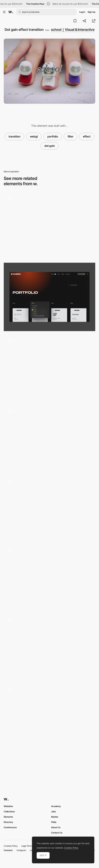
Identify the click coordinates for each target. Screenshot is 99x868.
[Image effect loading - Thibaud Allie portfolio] (50, 578)
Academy (56, 806)
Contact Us (57, 833)
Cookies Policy (11, 846)
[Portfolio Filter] (50, 297)
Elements (8, 817)
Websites (8, 806)
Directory (8, 822)
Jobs (53, 811)
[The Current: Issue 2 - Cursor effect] (50, 718)
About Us (56, 827)
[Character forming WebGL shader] (50, 225)
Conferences (10, 827)
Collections (9, 811)
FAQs (54, 822)
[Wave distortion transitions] (50, 508)
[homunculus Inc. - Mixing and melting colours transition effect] (50, 368)
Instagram (21, 850)
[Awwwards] (11, 12)
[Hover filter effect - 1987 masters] (50, 648)
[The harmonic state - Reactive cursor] (50, 438)
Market (55, 817)
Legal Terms (27, 846)
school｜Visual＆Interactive (73, 30)
